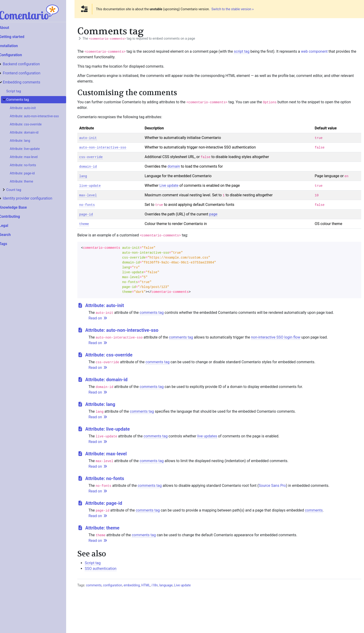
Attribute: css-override (34, 124)
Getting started (20, 37)
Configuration (19, 55)
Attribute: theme (30, 181)
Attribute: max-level (32, 157)
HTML (146, 585)
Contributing (18, 216)
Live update (169, 185)
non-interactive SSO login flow (276, 337)
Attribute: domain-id (32, 132)
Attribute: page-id (31, 173)
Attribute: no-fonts (31, 165)
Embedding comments (30, 82)
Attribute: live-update (33, 149)
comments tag (152, 313)
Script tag (22, 91)
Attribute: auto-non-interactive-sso (43, 116)
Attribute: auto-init (31, 108)
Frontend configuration (30, 73)
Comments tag (26, 100)
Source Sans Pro (272, 486)
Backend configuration (30, 64)
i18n (155, 585)
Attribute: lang (28, 141)
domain (174, 166)
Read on (98, 318)
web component (314, 51)
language (166, 585)
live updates (207, 436)
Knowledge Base (21, 207)
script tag (242, 51)
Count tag (22, 190)
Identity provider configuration (36, 198)
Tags (12, 244)
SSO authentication (101, 569)
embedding (132, 585)
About (12, 28)
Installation (17, 46)
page (213, 214)
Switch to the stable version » (233, 9)
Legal (12, 226)
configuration (112, 585)
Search (13, 235)
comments (314, 510)
